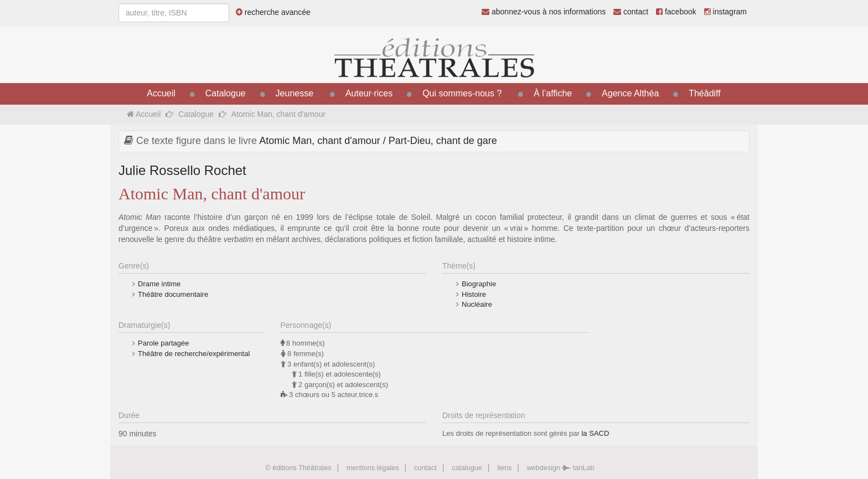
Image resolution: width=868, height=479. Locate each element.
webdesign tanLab (561, 468)
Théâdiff (705, 93)
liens (504, 468)
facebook (676, 12)
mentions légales (373, 468)
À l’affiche (553, 93)
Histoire (474, 294)
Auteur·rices (369, 93)
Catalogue (226, 93)
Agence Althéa (630, 93)
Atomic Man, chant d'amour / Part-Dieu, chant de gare (378, 141)
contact (631, 12)
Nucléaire (477, 304)
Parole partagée (164, 343)
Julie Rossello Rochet (182, 170)
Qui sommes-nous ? (462, 93)
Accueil (161, 93)
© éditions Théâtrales (298, 468)
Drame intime (159, 284)
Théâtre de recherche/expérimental (194, 354)
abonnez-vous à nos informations (544, 12)
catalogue (467, 468)
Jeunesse (295, 93)
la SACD (595, 433)
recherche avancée (273, 12)
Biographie (479, 284)
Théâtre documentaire (173, 294)
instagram (725, 12)
